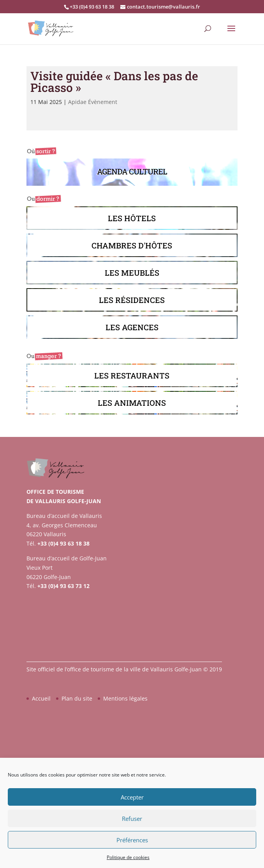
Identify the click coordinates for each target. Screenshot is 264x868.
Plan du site (77, 698)
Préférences (132, 840)
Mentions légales (125, 698)
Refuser (132, 819)
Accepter (132, 797)
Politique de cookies (128, 857)
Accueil (41, 698)
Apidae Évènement (93, 102)
